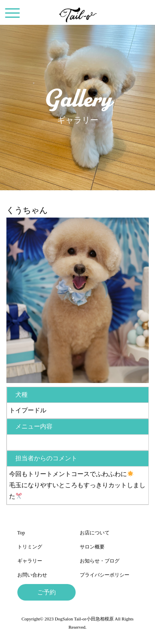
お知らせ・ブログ (100, 561)
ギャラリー (30, 561)
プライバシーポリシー (105, 575)
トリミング (30, 547)
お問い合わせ (32, 575)
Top (21, 533)
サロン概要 (92, 547)
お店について (95, 533)
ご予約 (46, 592)
